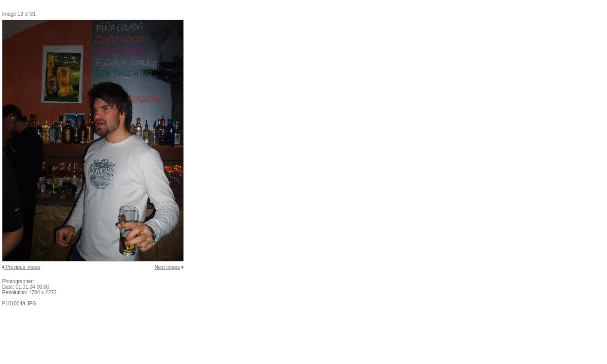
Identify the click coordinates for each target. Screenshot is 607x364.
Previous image (23, 267)
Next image (168, 267)
